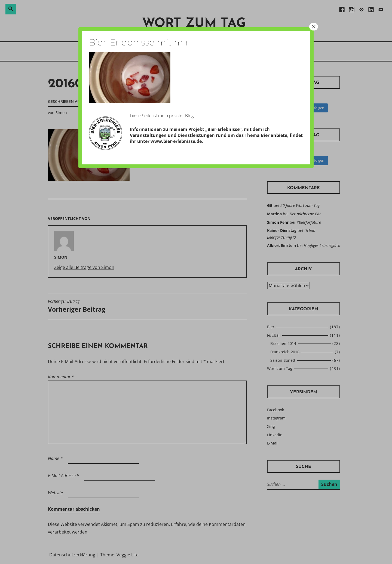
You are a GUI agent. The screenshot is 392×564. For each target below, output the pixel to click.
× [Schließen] (314, 27)
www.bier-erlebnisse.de (176, 141)
